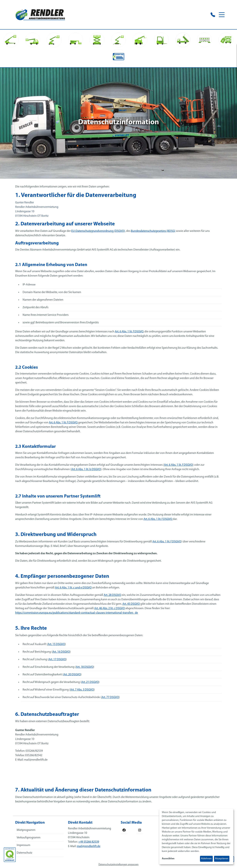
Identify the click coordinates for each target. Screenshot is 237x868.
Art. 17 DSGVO (57, 659)
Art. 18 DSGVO (85, 667)
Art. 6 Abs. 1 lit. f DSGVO (129, 332)
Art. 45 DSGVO (131, 604)
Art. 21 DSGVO (90, 682)
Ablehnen (206, 859)
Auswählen (168, 859)
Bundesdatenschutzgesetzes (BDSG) (153, 231)
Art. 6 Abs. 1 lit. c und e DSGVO (73, 588)
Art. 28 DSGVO (112, 595)
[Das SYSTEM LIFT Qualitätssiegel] (10, 855)
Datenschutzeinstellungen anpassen (118, 865)
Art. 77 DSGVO (110, 697)
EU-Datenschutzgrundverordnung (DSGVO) (98, 231)
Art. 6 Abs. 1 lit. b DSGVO (86, 469)
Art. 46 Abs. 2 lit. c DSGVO (110, 608)
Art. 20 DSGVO (72, 675)
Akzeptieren (222, 859)
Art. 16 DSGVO (61, 652)
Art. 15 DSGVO (56, 644)
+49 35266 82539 (89, 842)
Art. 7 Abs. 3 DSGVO (82, 690)
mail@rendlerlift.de (89, 846)
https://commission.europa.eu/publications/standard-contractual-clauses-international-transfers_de (77, 613)
